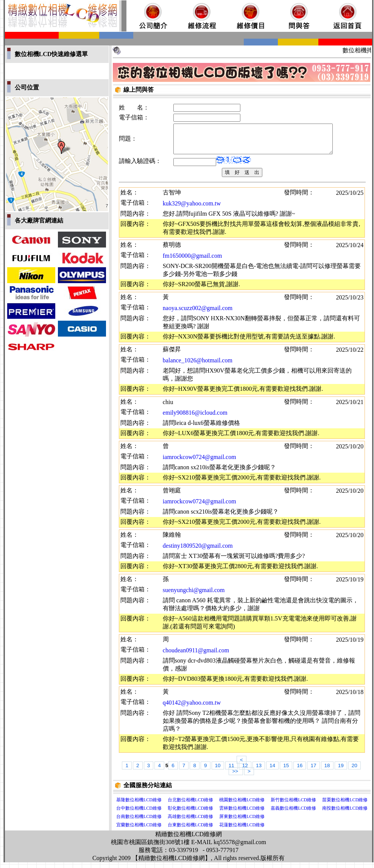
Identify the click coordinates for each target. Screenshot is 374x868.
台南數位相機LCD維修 (139, 822)
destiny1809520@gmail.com (198, 551)
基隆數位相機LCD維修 (139, 805)
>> (236, 777)
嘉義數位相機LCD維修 (293, 814)
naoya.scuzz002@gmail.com (198, 314)
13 (259, 771)
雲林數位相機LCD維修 (242, 814)
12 (245, 771)
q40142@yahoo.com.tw (192, 708)
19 (341, 771)
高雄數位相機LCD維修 (190, 822)
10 (218, 771)
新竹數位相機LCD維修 (293, 805)
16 (300, 771)
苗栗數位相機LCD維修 (345, 805)
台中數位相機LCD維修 (139, 814)
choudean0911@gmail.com (196, 656)
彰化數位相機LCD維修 (190, 814)
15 (286, 771)
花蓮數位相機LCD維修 (242, 830)
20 (355, 771)
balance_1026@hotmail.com (198, 366)
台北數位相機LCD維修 (190, 805)
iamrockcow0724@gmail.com (199, 463)
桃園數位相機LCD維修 (242, 805)
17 (313, 771)
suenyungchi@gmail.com (194, 596)
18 (327, 771)
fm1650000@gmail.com (192, 261)
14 (272, 771)
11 (231, 771)
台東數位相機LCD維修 (190, 830)
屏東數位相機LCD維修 (242, 822)
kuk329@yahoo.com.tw (192, 209)
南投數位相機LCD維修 (345, 814)
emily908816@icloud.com (195, 418)
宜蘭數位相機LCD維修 (139, 830)
